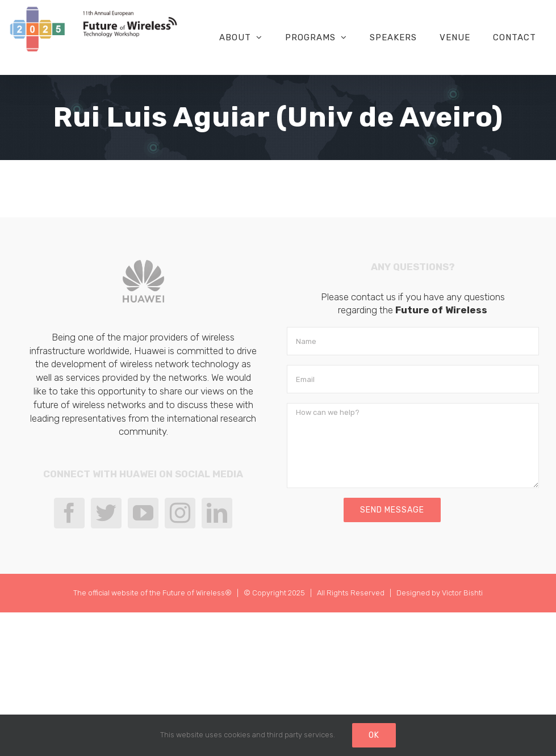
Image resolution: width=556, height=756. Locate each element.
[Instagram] (180, 513)
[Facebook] (69, 513)
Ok (374, 735)
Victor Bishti (462, 593)
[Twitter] (106, 513)
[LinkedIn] (217, 513)
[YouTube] (143, 513)
